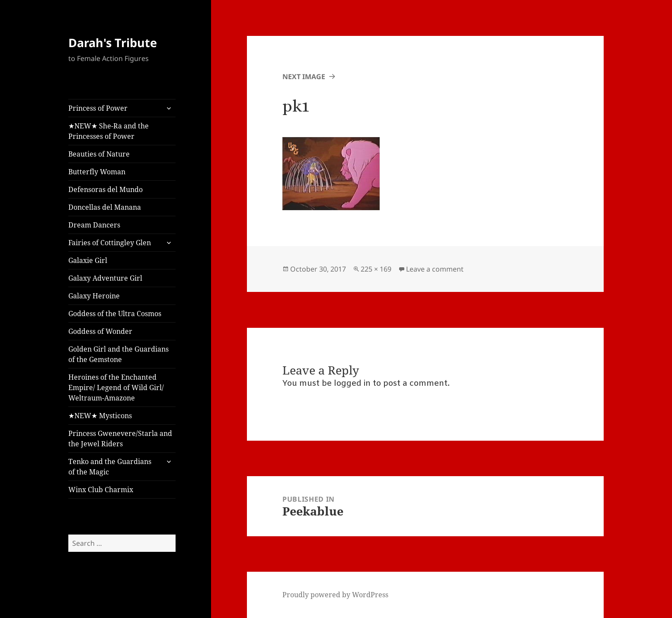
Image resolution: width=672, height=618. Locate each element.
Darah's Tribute (113, 43)
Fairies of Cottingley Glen (110, 243)
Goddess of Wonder (100, 331)
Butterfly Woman (97, 172)
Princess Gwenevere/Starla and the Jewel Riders (120, 439)
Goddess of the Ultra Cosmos (115, 314)
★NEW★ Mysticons (100, 416)
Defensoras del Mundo (106, 189)
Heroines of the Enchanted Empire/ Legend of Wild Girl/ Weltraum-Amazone (116, 387)
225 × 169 (376, 269)
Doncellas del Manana (105, 207)
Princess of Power (98, 108)
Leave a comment (435, 269)
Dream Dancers (94, 225)
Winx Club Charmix (101, 490)
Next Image (304, 77)
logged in (352, 384)
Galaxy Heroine (94, 296)
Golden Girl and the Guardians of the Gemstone (118, 354)
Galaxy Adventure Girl (105, 278)
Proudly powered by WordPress (335, 595)
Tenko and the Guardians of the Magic (110, 467)
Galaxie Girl (88, 260)
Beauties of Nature (99, 154)
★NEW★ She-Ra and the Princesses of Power (109, 131)
